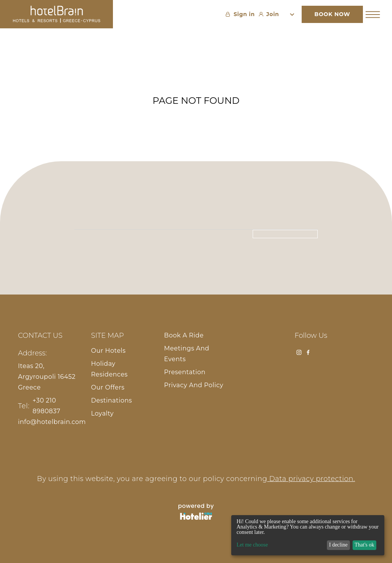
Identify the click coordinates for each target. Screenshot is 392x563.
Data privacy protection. (311, 479)
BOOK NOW (332, 14)
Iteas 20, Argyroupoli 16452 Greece (47, 377)
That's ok (364, 545)
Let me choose (252, 545)
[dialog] (308, 535)
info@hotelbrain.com (52, 422)
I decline (338, 545)
